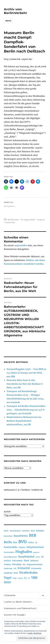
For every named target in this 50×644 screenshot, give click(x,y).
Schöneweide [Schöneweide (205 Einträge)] (36, 568)
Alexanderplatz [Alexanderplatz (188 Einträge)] (15, 531)
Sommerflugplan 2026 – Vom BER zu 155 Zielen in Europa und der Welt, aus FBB (26, 373)
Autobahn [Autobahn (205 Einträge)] (26, 531)
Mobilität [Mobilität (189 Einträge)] (7, 561)
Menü (8, 21)
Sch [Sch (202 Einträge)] (15, 568)
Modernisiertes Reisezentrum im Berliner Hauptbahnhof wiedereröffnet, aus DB (24, 421)
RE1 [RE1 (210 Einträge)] (24, 565)
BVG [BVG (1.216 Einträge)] (23, 542)
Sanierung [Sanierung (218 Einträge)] (8, 568)
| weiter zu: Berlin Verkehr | (18, 602)
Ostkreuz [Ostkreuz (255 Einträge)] (34, 561)
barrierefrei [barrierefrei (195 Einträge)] (8, 536)
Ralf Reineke (13, 220)
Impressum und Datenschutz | (20, 608)
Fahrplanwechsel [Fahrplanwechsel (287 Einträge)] (35, 547)
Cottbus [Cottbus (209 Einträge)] (31, 542)
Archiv (7, 512)
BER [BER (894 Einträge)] (33, 535)
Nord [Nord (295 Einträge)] (26, 561)
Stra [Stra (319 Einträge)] (16, 573)
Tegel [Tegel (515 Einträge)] (8, 578)
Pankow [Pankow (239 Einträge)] (7, 565)
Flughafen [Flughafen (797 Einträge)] (24, 552)
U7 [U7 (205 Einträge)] (29, 578)
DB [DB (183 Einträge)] (36, 543)
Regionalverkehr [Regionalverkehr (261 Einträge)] (35, 564)
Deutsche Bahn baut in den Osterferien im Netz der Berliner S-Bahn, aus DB (25, 384)
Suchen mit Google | (15, 615)
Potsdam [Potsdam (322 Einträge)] (17, 564)
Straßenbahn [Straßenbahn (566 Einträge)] (28, 573)
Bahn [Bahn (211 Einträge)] (33, 531)
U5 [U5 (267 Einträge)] (25, 578)
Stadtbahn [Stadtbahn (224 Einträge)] (8, 573)
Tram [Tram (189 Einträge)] (15, 578)
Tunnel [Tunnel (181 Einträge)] (20, 578)
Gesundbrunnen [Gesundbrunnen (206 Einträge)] (10, 557)
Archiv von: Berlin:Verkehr (15, 11)
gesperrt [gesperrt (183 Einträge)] (36, 552)
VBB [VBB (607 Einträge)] (34, 578)
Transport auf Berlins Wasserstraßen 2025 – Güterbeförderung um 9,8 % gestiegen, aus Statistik (26, 410)
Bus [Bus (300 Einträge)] (15, 542)
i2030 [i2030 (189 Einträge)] (38, 557)
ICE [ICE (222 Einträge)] (42, 557)
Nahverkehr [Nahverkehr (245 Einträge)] (17, 561)
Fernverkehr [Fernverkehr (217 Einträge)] (9, 552)
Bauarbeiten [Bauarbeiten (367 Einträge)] (21, 536)
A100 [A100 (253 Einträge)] (6, 531)
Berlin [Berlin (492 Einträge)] (8, 542)
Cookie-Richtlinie (34, 633)
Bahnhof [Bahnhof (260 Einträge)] (40, 531)
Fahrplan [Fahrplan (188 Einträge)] (22, 547)
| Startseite (10, 595)
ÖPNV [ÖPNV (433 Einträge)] (7, 582)
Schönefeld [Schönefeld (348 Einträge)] (24, 568)
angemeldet (21, 245)
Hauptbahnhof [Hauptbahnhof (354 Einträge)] (26, 557)
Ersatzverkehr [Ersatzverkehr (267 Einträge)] (11, 547)
